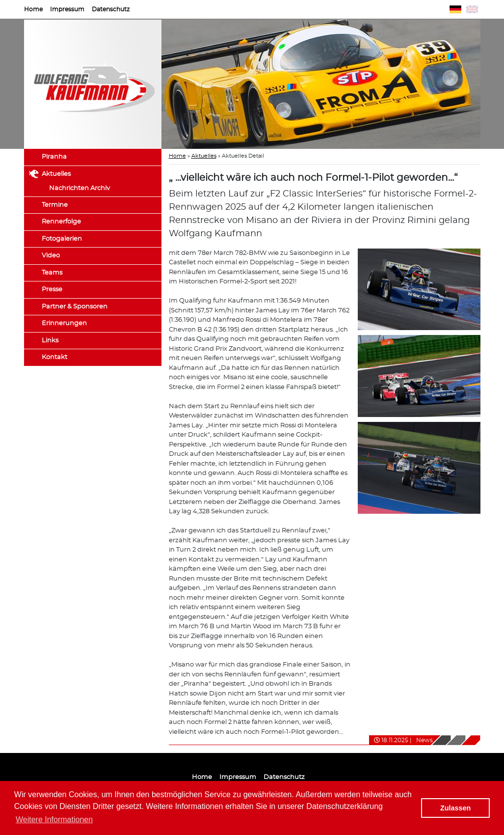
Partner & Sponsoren (75, 307)
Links (50, 341)
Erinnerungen (64, 323)
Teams (52, 273)
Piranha (54, 157)
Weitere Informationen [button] (54, 820)
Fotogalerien (62, 239)
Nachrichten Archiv (80, 188)
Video (51, 256)
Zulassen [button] (455, 808)
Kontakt (54, 357)
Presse (52, 290)
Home (33, 9)
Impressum (67, 9)
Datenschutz (111, 9)
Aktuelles (56, 174)
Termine (55, 205)
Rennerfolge (61, 222)
